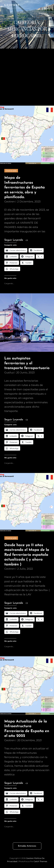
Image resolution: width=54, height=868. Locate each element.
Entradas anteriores (27, 846)
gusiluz (9, 373)
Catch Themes (40, 861)
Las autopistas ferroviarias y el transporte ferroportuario (27, 363)
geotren (10, 202)
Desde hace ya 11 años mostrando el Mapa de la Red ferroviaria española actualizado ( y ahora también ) (27, 555)
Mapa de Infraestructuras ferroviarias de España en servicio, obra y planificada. (25, 187)
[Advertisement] (27, 77)
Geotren (12, 5)
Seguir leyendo (16, 240)
